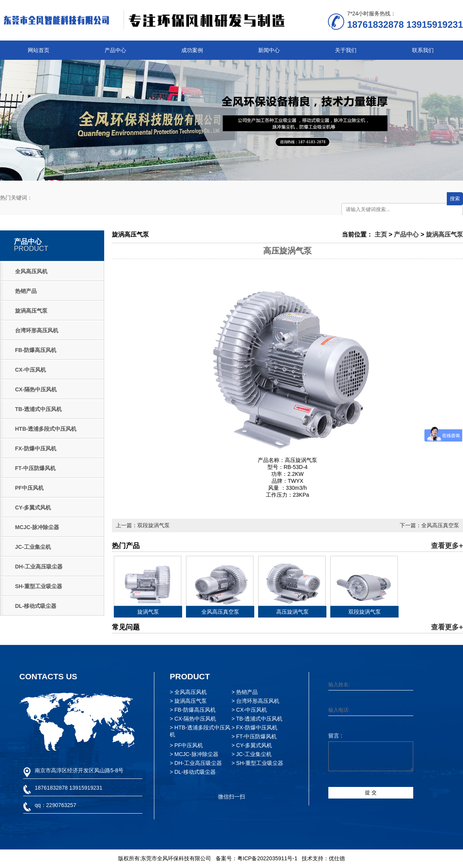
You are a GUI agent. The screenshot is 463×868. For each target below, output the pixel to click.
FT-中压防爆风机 (35, 468)
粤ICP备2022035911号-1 (267, 858)
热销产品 (26, 291)
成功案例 (192, 50)
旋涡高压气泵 (31, 311)
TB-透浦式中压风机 (38, 409)
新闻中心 (269, 50)
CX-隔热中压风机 (36, 389)
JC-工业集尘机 (33, 547)
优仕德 (337, 858)
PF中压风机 (29, 488)
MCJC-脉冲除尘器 (37, 527)
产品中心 (115, 50)
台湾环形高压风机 (37, 330)
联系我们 (423, 50)
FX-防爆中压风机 (36, 448)
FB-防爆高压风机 (36, 350)
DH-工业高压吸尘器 (39, 567)
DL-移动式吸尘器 (36, 606)
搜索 (455, 199)
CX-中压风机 (30, 370)
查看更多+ (447, 546)
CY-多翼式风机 (33, 508)
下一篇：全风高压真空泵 (429, 525)
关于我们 (346, 50)
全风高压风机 (31, 271)
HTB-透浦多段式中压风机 (46, 429)
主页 (381, 234)
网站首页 (39, 50)
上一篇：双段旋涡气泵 (143, 525)
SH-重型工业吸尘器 (39, 586)
